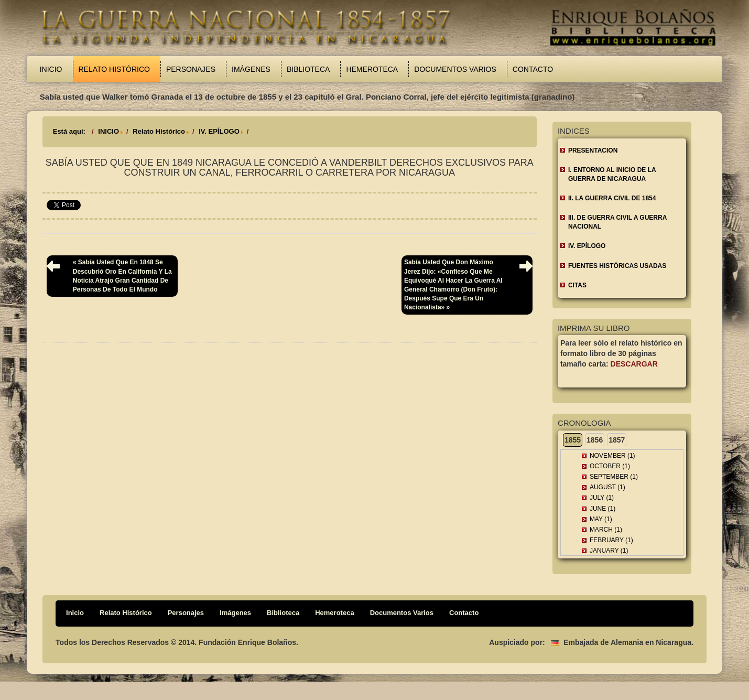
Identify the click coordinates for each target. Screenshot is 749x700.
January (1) (609, 551)
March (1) (606, 530)
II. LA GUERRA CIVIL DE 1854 (612, 198)
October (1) (610, 466)
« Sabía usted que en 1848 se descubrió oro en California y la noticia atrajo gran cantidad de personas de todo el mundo (122, 276)
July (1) (602, 498)
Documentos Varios (455, 69)
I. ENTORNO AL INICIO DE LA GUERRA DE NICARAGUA (612, 174)
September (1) (614, 477)
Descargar (634, 364)
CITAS (577, 285)
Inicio (51, 69)
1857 (617, 440)
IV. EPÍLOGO (219, 131)
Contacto (533, 69)
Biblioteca (308, 69)
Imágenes (251, 69)
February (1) (611, 540)
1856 (595, 440)
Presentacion (593, 150)
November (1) (612, 456)
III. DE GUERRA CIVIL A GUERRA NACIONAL (617, 222)
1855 (573, 440)
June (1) (603, 509)
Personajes (191, 69)
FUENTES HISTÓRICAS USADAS (617, 266)
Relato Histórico (114, 69)
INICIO (108, 131)
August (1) (607, 487)
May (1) (601, 519)
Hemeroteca (372, 69)
